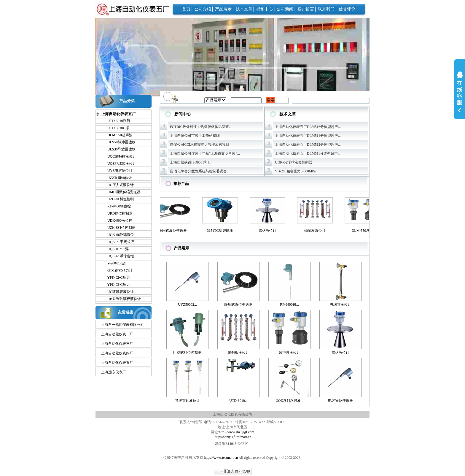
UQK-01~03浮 (116, 249)
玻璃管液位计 (340, 304)
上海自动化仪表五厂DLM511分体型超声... (308, 153)
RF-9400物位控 (116, 206)
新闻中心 (183, 114)
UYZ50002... (187, 304)
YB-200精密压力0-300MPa (295, 171)
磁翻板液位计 (316, 231)
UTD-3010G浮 (116, 128)
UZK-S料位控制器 (119, 228)
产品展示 (223, 9)
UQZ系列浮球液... (289, 401)
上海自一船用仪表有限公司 (122, 325)
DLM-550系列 (364, 231)
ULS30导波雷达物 (119, 149)
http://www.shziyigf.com (237, 432)
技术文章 (244, 9)
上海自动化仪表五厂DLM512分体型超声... (308, 145)
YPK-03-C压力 (116, 285)
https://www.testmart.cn (221, 458)
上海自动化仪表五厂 (117, 363)
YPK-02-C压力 (116, 277)
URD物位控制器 (117, 213)
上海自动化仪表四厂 (117, 353)
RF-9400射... (289, 304)
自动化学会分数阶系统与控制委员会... (200, 171)
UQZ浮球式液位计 (119, 164)
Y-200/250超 (114, 263)
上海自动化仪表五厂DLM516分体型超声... (308, 127)
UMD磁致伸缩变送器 (121, 192)
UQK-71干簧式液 (118, 242)
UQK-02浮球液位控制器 (294, 162)
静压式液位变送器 (174, 231)
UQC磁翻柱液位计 (119, 156)
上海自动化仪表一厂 (117, 334)
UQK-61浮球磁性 (118, 256)
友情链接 (125, 312)
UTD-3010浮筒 (116, 121)
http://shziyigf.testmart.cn (233, 437)
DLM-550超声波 (117, 135)
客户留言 (306, 9)
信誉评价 (347, 9)
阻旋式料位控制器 (187, 353)
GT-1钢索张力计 (117, 270)
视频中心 (265, 9)
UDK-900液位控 (117, 220)
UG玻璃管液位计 (118, 292)
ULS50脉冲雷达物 (119, 142)
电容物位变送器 (340, 401)
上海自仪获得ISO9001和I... (191, 162)
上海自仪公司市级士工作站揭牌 (195, 136)
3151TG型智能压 (221, 231)
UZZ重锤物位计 (117, 178)
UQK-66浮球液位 (118, 235)
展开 (460, 96)
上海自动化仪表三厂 (117, 344)
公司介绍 (203, 9)
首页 (186, 9)
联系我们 (326, 9)
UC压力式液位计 (118, 185)
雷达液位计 (269, 231)
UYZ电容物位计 (117, 171)
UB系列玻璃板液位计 (121, 299)
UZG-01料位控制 (118, 199)
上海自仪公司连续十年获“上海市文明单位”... (205, 153)
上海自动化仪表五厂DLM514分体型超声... (308, 136)
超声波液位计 (289, 353)
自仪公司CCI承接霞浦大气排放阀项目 (200, 145)
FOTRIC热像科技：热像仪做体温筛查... (201, 127)
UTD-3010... (238, 401)
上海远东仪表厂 (114, 372)
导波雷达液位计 (187, 401)
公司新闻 (285, 9)
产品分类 (127, 101)
